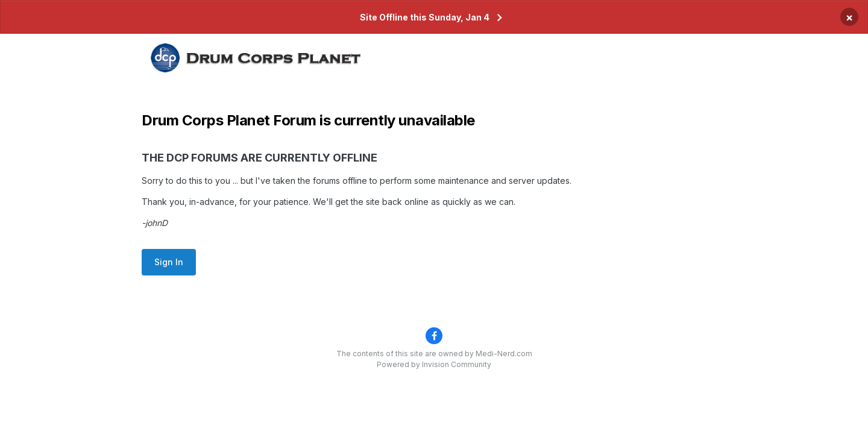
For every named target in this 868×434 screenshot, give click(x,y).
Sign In (169, 262)
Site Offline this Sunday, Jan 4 (425, 17)
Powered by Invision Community (434, 364)
